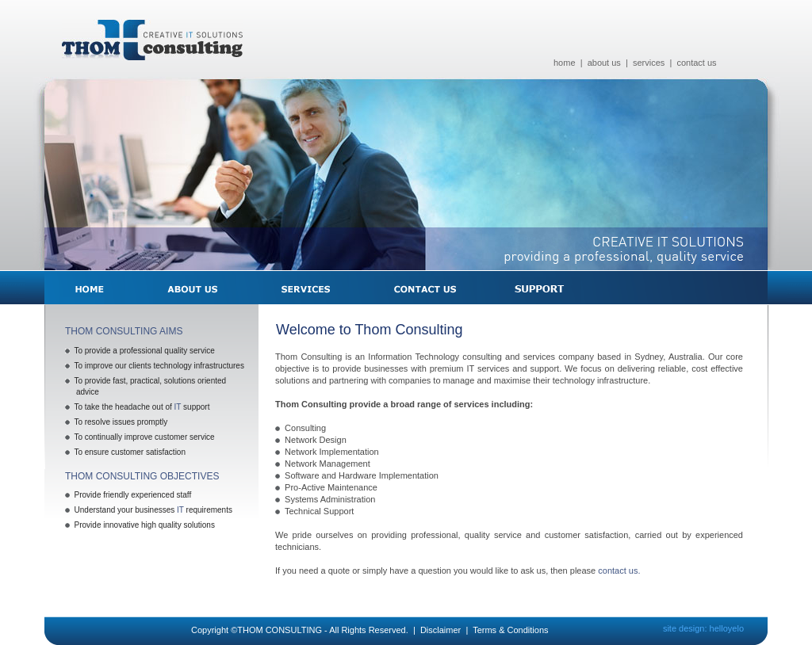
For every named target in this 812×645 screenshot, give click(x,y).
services (649, 63)
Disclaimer (440, 630)
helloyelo (727, 628)
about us (604, 63)
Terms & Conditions (510, 630)
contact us (696, 63)
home (565, 63)
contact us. (619, 571)
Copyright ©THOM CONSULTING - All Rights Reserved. (300, 630)
